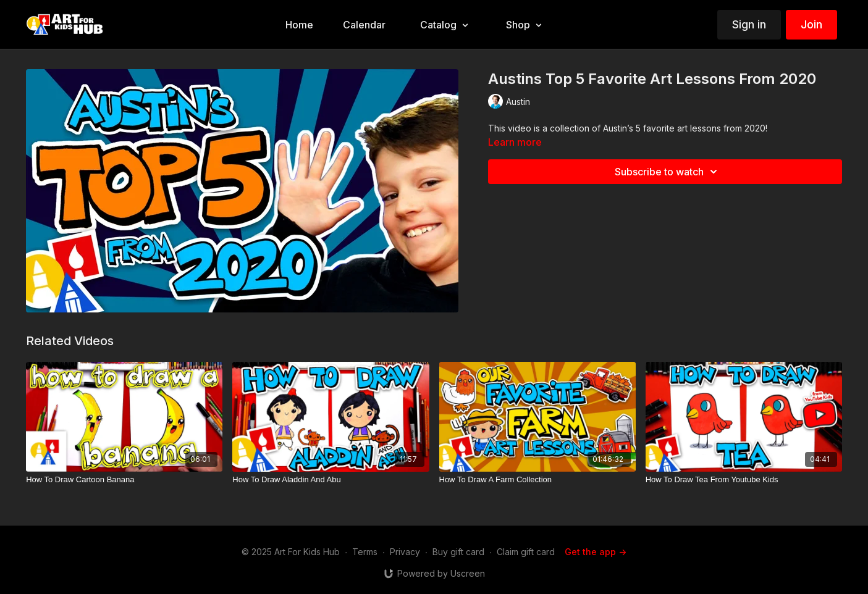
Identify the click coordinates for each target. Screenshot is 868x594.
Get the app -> (596, 552)
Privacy (405, 552)
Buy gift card (458, 552)
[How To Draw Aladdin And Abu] (331, 480)
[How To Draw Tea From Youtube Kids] (744, 480)
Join (811, 24)
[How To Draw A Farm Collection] (537, 480)
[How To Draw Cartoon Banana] (124, 480)
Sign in (749, 24)
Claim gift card (526, 552)
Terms (365, 552)
